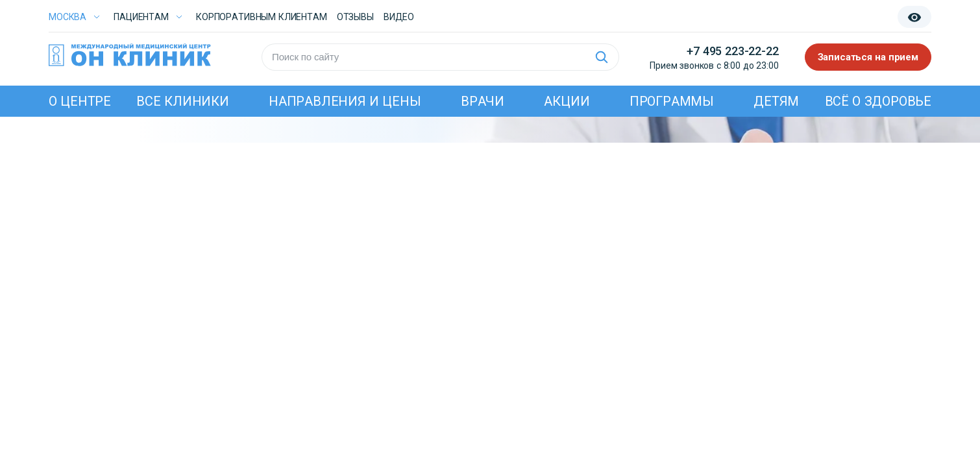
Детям (776, 101)
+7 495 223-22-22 (732, 51)
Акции (567, 101)
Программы (672, 101)
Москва (67, 17)
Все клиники (182, 101)
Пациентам (141, 17)
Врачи (483, 101)
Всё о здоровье (878, 101)
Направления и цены (345, 101)
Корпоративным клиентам (262, 17)
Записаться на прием (868, 57)
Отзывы (355, 17)
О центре (80, 101)
